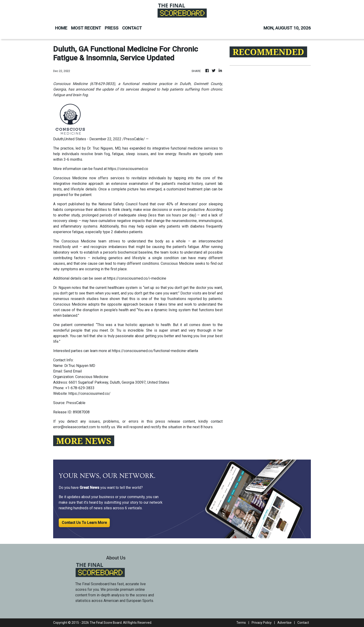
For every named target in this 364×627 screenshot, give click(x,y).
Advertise (284, 623)
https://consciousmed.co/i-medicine (137, 278)
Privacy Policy (262, 623)
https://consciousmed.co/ (89, 394)
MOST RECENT (86, 28)
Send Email (73, 371)
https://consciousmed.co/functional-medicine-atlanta (155, 351)
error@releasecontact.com (75, 427)
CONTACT (132, 28)
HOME (61, 28)
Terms (241, 623)
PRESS (112, 28)
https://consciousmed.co (128, 169)
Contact (303, 623)
